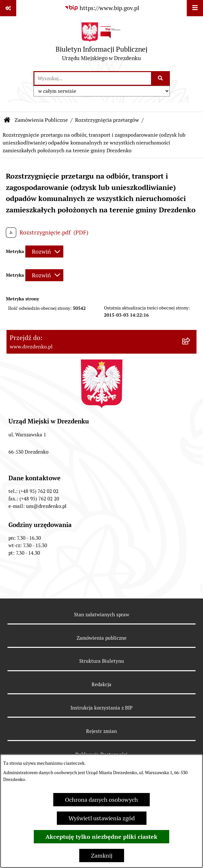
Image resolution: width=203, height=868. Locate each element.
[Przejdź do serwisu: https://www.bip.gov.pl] (102, 8)
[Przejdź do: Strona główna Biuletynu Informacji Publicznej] (7, 120)
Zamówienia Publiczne (41, 120)
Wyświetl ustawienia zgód (102, 818)
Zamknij (102, 855)
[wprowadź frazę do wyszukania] (93, 78)
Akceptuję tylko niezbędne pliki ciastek (101, 837)
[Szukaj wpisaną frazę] (161, 78)
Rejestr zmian (101, 731)
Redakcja (101, 684)
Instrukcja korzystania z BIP (101, 708)
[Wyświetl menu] (195, 8)
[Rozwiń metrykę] (44, 252)
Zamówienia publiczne (102, 638)
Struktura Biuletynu (102, 661)
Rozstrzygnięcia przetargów (107, 120)
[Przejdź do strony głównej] (101, 43)
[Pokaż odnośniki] (8, 8)
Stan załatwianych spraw (102, 615)
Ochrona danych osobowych (101, 800)
